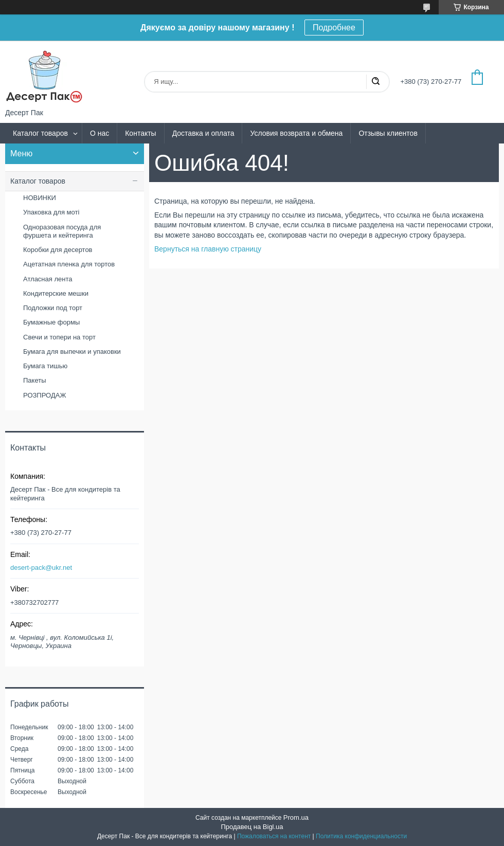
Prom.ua (296, 817)
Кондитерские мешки (56, 293)
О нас (100, 133)
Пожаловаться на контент (274, 836)
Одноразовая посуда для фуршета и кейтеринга (62, 231)
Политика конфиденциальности (361, 836)
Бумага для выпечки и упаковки (72, 352)
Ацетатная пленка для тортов (69, 264)
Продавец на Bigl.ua (252, 827)
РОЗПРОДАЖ (44, 395)
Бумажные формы (51, 322)
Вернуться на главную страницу (208, 249)
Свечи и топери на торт (59, 337)
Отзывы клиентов (388, 133)
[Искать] (375, 82)
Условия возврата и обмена (296, 133)
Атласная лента (48, 279)
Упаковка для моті (51, 212)
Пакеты (35, 380)
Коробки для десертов (58, 250)
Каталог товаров (40, 133)
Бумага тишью (45, 366)
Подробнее (334, 28)
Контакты (140, 133)
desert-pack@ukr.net (41, 568)
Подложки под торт (53, 308)
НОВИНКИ (40, 198)
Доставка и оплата (203, 133)
